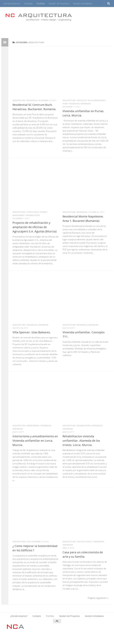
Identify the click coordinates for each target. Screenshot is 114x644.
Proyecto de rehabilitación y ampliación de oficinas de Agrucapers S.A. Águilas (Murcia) (35, 227)
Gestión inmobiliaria (83, 3)
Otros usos (33, 212)
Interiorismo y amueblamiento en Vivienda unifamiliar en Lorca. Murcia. (35, 440)
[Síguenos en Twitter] (106, 627)
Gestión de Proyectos (59, 3)
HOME (65, 104)
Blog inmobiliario (96, 100)
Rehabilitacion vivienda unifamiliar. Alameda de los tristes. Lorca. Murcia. (81, 440)
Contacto (29, 3)
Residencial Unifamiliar (80, 104)
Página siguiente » (98, 598)
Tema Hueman (39, 638)
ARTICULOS (82, 100)
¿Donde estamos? (12, 3)
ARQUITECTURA (19, 100)
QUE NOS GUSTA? (85, 542)
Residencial (32, 100)
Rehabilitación (33, 215)
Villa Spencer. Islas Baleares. (32, 332)
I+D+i (29, 542)
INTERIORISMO (33, 426)
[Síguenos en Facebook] (91, 627)
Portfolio (41, 3)
